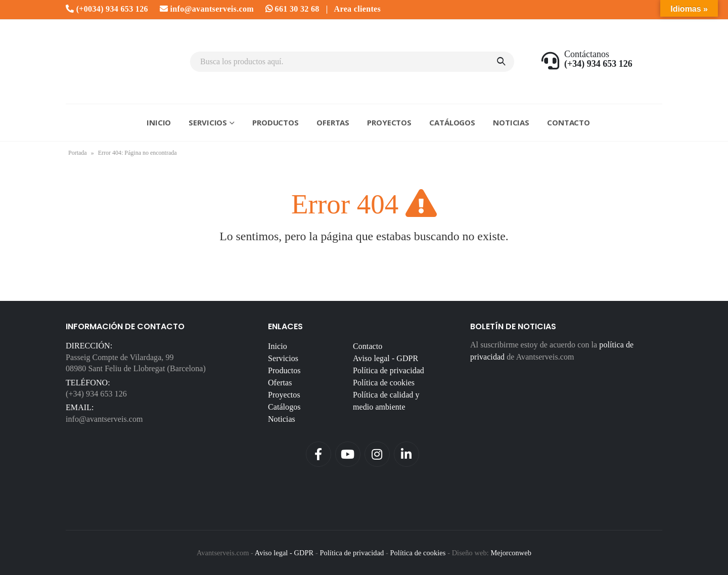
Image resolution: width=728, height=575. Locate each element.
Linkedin (406, 454)
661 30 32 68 (292, 9)
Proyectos (389, 122)
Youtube (348, 454)
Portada (78, 153)
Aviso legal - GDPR (385, 358)
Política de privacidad (389, 370)
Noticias (511, 122)
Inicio (159, 122)
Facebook (318, 454)
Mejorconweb (511, 553)
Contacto (568, 122)
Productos (276, 122)
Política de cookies (384, 383)
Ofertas (333, 122)
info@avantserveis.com (207, 9)
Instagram (377, 454)
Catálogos (452, 122)
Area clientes (357, 9)
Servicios (208, 122)
